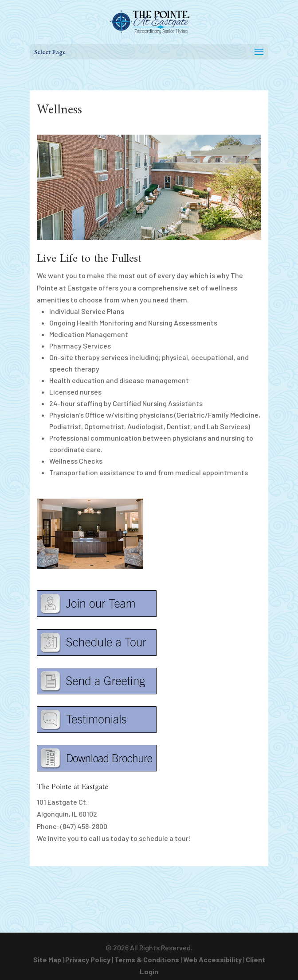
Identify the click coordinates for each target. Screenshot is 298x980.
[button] (149, 52)
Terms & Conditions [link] (147, 959)
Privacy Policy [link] (88, 959)
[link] (150, 21)
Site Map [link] (47, 959)
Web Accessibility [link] (212, 959)
